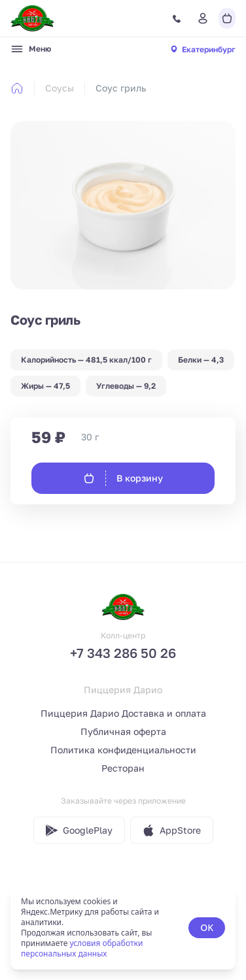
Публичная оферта (123, 731)
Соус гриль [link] (121, 88)
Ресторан (123, 768)
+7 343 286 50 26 (123, 653)
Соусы (60, 88)
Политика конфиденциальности (123, 750)
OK (207, 927)
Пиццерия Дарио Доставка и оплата (123, 713)
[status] (123, 928)
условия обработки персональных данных (82, 948)
